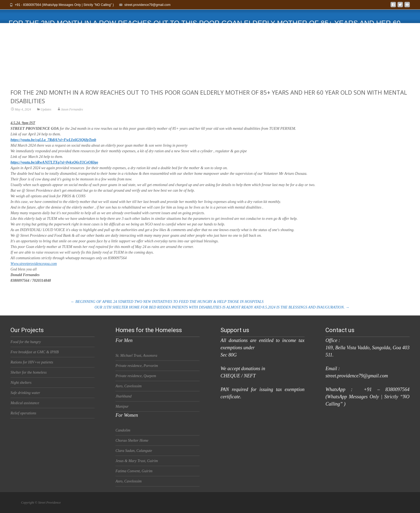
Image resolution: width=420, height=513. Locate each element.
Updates (46, 114)
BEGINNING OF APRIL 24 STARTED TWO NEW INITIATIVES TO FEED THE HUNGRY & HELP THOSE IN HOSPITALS (167, 302)
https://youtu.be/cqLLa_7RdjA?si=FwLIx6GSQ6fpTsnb (53, 145)
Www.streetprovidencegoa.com (34, 269)
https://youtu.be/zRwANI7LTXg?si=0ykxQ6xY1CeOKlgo (54, 167)
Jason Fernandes (72, 114)
